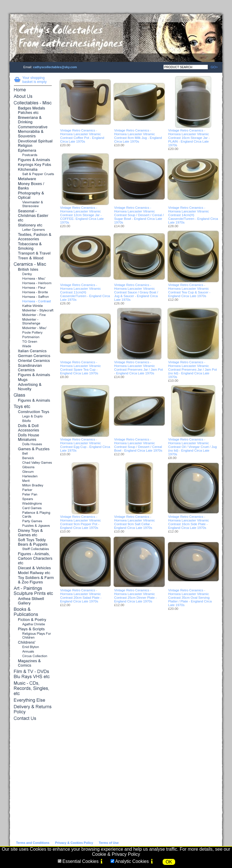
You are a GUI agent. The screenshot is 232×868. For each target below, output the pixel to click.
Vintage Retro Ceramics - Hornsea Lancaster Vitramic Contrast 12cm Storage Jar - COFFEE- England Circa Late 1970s (82, 215)
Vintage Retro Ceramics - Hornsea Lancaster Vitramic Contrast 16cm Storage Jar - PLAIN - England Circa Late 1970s (189, 138)
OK (169, 862)
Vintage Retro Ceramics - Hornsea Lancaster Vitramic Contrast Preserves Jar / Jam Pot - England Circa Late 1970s (139, 368)
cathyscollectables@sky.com (55, 67)
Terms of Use (109, 843)
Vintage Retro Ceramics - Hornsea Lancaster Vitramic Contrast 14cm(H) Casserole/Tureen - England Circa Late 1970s (193, 215)
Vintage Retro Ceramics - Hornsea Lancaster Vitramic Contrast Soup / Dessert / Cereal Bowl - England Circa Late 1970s (138, 445)
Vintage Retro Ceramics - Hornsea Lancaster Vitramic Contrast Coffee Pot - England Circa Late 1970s (82, 136)
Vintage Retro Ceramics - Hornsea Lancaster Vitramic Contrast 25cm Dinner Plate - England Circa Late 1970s (136, 596)
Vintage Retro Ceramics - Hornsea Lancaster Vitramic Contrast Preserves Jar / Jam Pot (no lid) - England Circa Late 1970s (193, 369)
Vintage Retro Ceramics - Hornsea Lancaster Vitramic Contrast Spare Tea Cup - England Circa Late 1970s (81, 368)
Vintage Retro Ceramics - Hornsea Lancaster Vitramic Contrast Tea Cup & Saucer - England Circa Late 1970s (189, 290)
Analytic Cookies (132, 861)
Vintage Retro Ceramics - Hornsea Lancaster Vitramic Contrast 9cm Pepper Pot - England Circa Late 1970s (81, 522)
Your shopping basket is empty (35, 80)
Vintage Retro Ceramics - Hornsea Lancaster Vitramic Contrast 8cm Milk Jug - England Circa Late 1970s (138, 136)
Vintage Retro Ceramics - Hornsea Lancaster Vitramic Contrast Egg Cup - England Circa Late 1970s (85, 445)
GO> (213, 67)
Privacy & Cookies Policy (74, 843)
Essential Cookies (80, 861)
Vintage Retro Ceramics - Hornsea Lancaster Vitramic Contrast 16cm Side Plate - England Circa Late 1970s (189, 522)
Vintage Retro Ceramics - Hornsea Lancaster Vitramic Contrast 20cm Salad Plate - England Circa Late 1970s (81, 596)
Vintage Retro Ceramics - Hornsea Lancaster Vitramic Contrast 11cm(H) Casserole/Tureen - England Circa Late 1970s (85, 292)
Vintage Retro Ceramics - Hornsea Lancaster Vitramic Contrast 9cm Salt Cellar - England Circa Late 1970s (135, 522)
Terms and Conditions (33, 843)
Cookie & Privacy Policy (116, 854)
